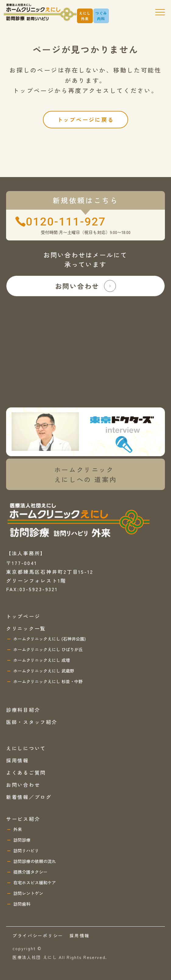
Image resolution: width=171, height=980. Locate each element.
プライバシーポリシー (38, 936)
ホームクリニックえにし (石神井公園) (50, 639)
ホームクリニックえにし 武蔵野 (44, 671)
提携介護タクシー (30, 872)
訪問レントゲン (28, 893)
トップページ (23, 616)
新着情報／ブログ (29, 797)
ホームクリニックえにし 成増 (42, 660)
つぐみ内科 (101, 16)
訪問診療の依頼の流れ (35, 861)
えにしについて (26, 748)
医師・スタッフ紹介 (32, 722)
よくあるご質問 (26, 772)
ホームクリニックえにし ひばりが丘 (48, 649)
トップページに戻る (85, 119)
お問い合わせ (85, 286)
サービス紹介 (23, 819)
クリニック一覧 (26, 628)
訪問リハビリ (26, 850)
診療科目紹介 (23, 710)
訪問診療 (22, 840)
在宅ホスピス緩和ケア (35, 882)
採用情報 (17, 760)
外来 (18, 829)
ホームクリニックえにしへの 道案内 (85, 474)
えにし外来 (85, 16)
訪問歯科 (22, 904)
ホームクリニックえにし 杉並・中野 (48, 681)
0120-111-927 (66, 222)
